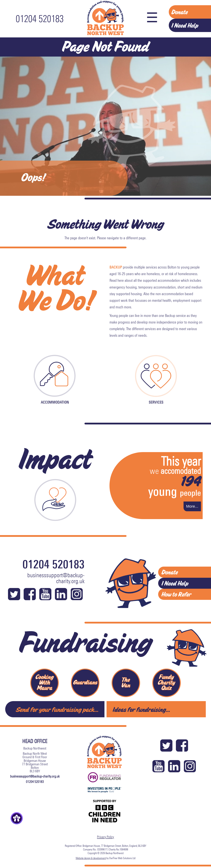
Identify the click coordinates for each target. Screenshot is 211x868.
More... (192, 506)
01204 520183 (40, 19)
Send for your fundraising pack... (57, 709)
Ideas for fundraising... (141, 709)
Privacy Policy (105, 837)
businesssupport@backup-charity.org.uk (56, 578)
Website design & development (91, 858)
